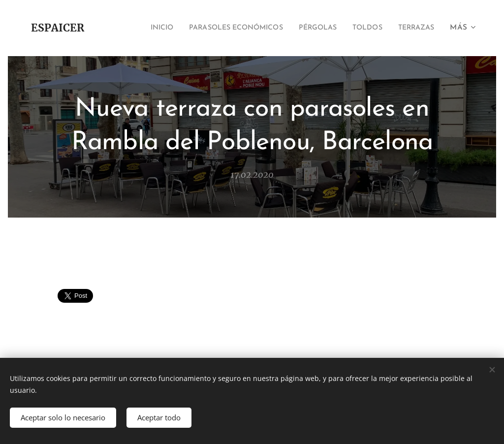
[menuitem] (132, 28)
